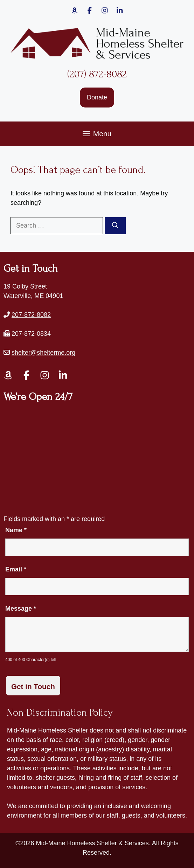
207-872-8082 (31, 315)
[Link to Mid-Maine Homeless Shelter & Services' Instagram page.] (105, 11)
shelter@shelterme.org (43, 353)
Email (16, 569)
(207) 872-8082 (97, 74)
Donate (97, 97)
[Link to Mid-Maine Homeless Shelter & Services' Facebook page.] (90, 11)
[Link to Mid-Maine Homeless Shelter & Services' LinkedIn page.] (63, 375)
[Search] (115, 226)
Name (16, 530)
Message (21, 609)
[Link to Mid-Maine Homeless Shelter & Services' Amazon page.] (75, 11)
